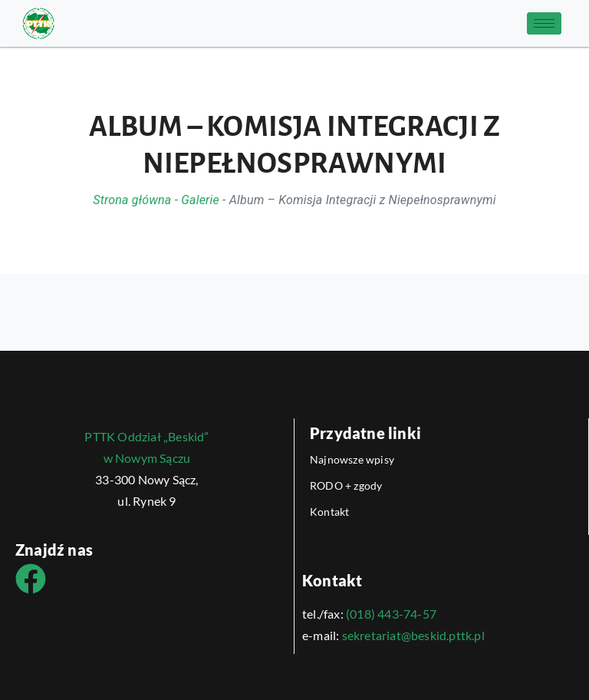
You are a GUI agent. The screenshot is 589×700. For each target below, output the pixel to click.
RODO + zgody (346, 485)
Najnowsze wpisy (352, 459)
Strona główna (132, 200)
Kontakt (329, 512)
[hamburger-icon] (544, 23)
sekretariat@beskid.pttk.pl (413, 635)
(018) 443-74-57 (391, 614)
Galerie (200, 200)
